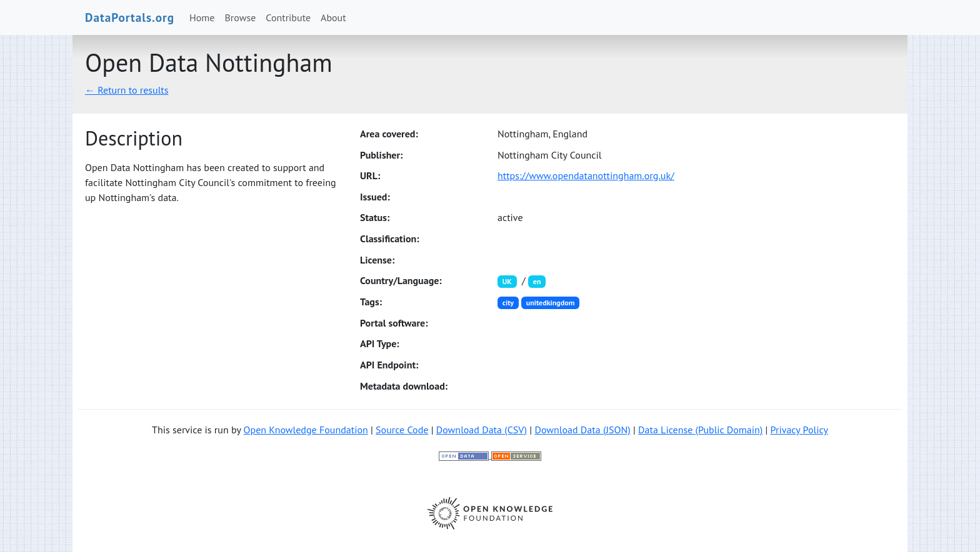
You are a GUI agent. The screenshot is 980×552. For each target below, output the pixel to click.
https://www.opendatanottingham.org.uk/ (586, 175)
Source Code (402, 430)
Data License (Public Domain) (700, 430)
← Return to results (127, 90)
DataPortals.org (130, 17)
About (333, 17)
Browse (241, 17)
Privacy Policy (799, 430)
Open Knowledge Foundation (306, 430)
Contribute (288, 17)
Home (202, 17)
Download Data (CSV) (482, 430)
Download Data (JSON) (582, 430)
